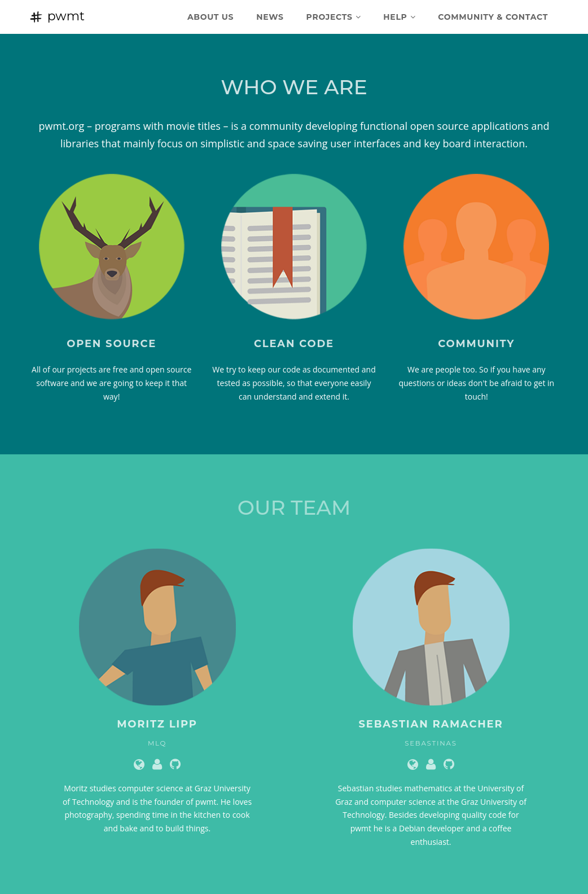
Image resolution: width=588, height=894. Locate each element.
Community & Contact (493, 17)
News (270, 17)
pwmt (57, 16)
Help (399, 17)
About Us (210, 17)
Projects (334, 17)
